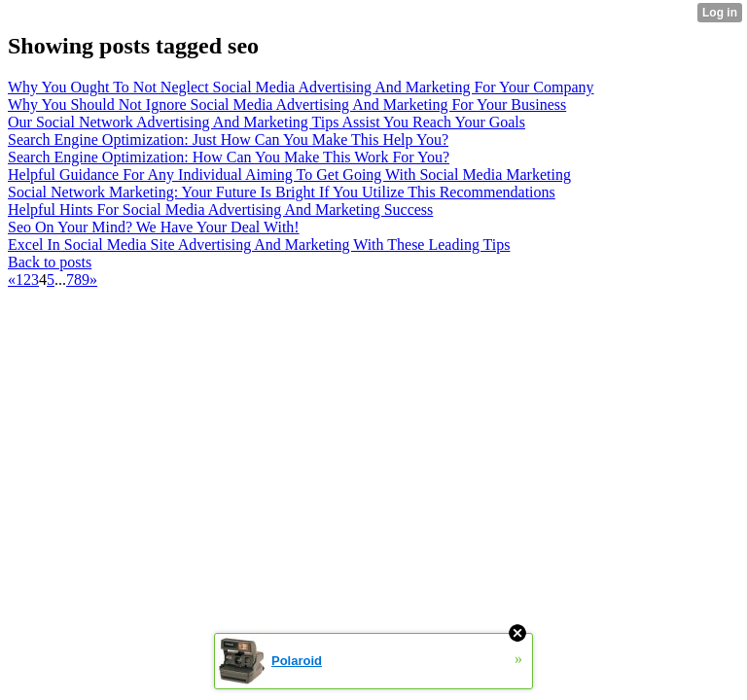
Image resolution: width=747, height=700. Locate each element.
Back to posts (50, 262)
